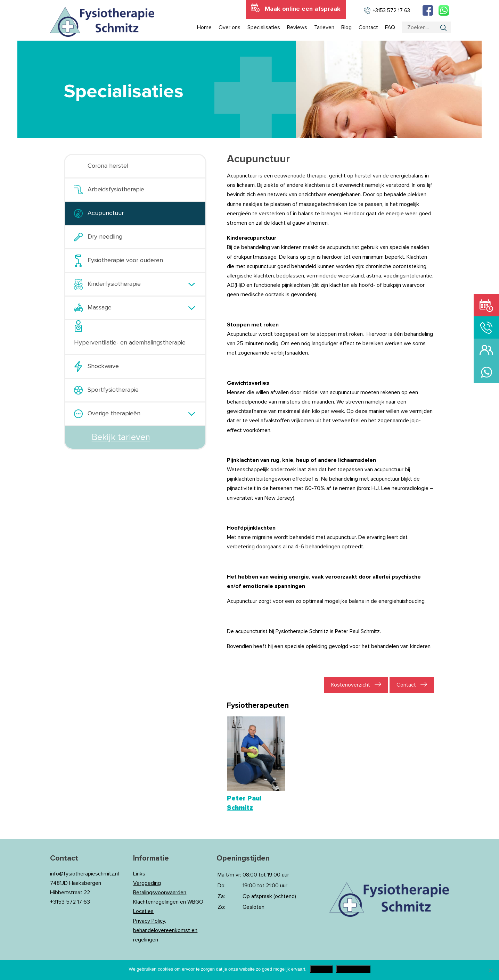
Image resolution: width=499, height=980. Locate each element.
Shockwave (103, 366)
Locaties (143, 911)
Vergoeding (147, 883)
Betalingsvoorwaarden (160, 892)
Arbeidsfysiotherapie (116, 190)
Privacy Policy (353, 969)
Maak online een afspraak (303, 9)
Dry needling (105, 237)
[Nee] (490, 970)
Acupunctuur (106, 213)
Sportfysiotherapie (113, 390)
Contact (406, 685)
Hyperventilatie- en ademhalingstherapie (130, 343)
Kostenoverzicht (351, 685)
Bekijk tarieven (121, 437)
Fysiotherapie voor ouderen (125, 260)
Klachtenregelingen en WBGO (168, 902)
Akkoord (321, 969)
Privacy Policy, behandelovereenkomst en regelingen (165, 930)
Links (139, 874)
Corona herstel (108, 166)
